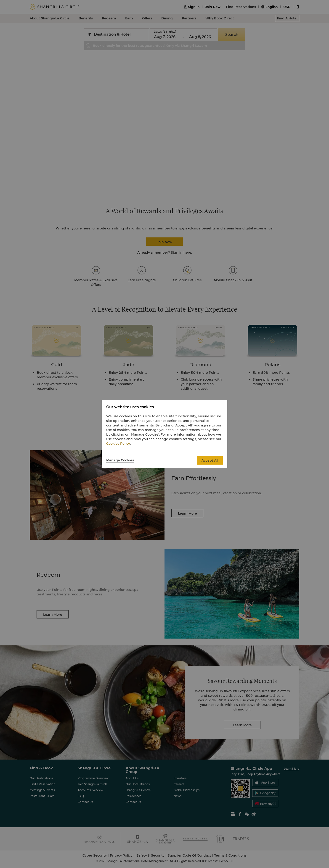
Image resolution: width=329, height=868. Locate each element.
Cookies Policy (118, 444)
